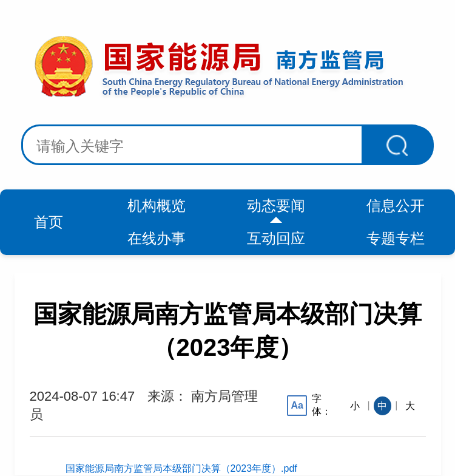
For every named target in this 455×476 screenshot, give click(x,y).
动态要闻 (276, 206)
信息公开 (396, 206)
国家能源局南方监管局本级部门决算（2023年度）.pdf (181, 468)
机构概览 (157, 206)
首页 (49, 222)
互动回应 (276, 238)
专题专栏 (396, 238)
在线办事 (157, 238)
